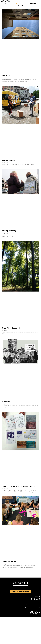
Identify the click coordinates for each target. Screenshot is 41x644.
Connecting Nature (9, 561)
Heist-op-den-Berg (9, 231)
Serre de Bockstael (9, 160)
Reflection (20, 5)
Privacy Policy (24, 605)
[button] (39, 1)
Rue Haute (6, 75)
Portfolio (18, 3)
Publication (33, 3)
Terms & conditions (35, 605)
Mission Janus (7, 401)
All (6, 3)
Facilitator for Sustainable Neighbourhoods (18, 486)
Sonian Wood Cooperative (12, 328)
